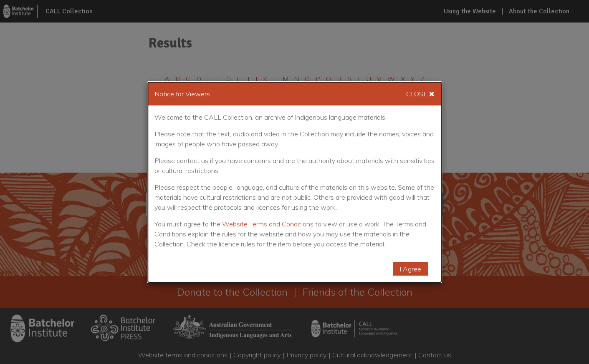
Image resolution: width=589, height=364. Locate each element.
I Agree (410, 269)
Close (420, 94)
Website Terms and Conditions (268, 224)
